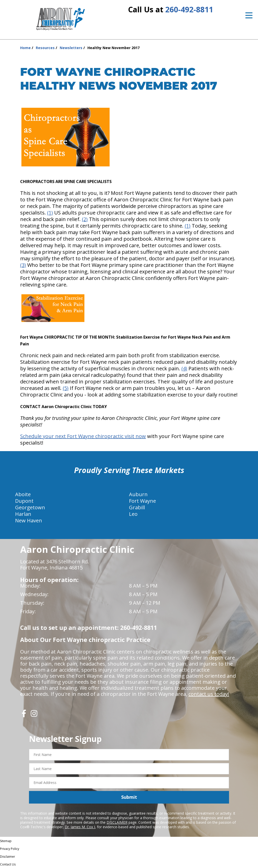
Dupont (24, 501)
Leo (133, 514)
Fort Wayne (142, 501)
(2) (85, 219)
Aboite (23, 494)
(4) (184, 368)
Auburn (138, 494)
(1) (50, 213)
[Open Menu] (249, 15)
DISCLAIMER (117, 822)
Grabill (137, 507)
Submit (129, 797)
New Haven (29, 520)
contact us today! (209, 694)
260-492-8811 (189, 9)
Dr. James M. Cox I (80, 827)
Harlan (23, 514)
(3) (23, 265)
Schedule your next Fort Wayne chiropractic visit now (83, 436)
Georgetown (30, 507)
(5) (66, 388)
